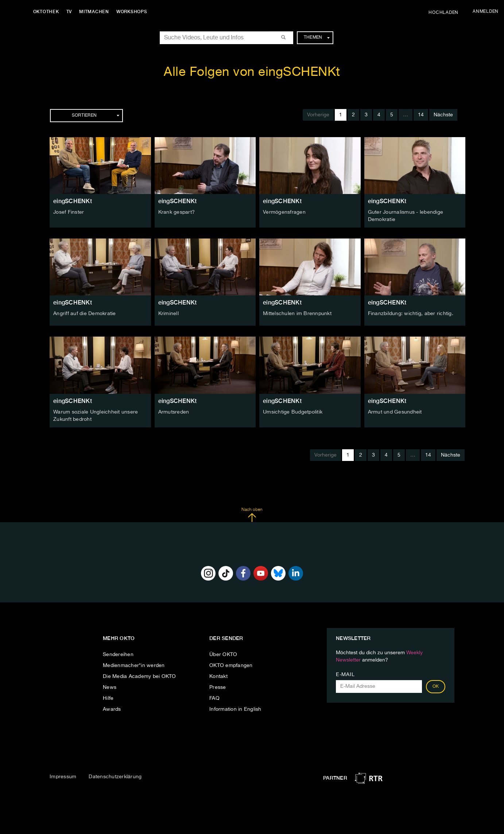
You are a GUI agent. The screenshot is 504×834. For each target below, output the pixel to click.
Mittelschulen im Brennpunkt (297, 313)
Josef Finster (69, 212)
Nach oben (252, 514)
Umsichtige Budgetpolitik (293, 411)
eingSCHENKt (73, 201)
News (110, 686)
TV (71, 12)
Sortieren (96, 116)
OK (436, 686)
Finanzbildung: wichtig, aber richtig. (411, 313)
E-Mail (345, 674)
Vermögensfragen (284, 212)
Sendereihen (118, 653)
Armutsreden (174, 411)
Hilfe (108, 697)
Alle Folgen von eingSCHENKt (252, 72)
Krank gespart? (177, 212)
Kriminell (168, 313)
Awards (112, 708)
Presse (218, 686)
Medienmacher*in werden (134, 664)
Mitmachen (96, 12)
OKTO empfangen (231, 664)
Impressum (63, 776)
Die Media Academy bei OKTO (139, 675)
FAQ (214, 697)
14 (421, 115)
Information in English (235, 708)
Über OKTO (223, 653)
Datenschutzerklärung (115, 776)
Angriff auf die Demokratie (85, 313)
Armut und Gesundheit (395, 411)
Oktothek (48, 12)
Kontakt (218, 675)
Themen (317, 38)
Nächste (443, 115)
